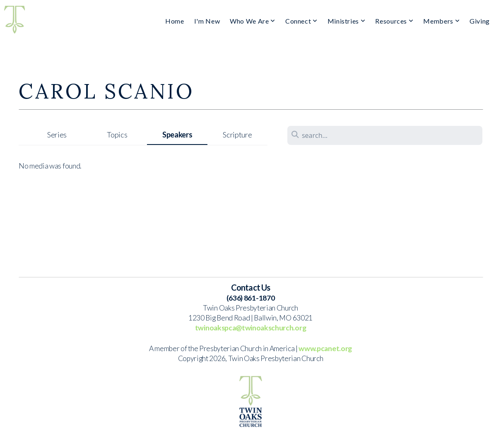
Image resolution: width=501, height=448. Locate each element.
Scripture (237, 135)
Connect (301, 21)
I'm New (207, 21)
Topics (117, 135)
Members (441, 21)
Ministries (347, 21)
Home (175, 21)
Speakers (177, 135)
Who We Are (253, 21)
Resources (394, 21)
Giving (480, 21)
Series (57, 135)
